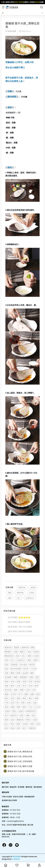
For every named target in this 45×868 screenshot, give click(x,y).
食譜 (24, 681)
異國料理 (20, 720)
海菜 (6, 669)
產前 (37, 677)
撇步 (12, 686)
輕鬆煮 (33, 587)
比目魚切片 (30, 598)
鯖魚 (29, 660)
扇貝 (34, 715)
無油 (12, 728)
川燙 (6, 703)
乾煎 (38, 694)
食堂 (32, 724)
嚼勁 (18, 698)
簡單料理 (20, 593)
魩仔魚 (32, 664)
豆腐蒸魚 (14, 664)
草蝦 (23, 703)
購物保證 (29, 787)
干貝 (30, 707)
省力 (24, 728)
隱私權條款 (38, 787)
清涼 (6, 707)
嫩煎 (24, 707)
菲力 (6, 715)
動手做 (37, 681)
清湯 (17, 656)
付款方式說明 (7, 797)
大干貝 (37, 707)
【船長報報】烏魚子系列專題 (19, 627)
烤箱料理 (32, 728)
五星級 (7, 711)
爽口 (23, 656)
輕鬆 (14, 711)
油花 (12, 698)
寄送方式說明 (18, 797)
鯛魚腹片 (8, 652)
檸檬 (10, 593)
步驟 (6, 686)
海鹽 (32, 694)
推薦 (22, 690)
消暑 (12, 707)
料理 (30, 681)
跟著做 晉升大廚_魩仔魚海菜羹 (19, 771)
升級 (28, 690)
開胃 (18, 707)
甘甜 (16, 652)
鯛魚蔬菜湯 (9, 656)
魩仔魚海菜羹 (16, 669)
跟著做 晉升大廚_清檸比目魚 (18, 756)
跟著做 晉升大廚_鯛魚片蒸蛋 (18, 766)
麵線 (16, 677)
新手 (24, 686)
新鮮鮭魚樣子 (31, 711)
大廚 (18, 686)
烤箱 (28, 715)
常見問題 (21, 787)
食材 (6, 728)
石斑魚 (25, 724)
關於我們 (5, 787)
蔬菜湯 (36, 652)
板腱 (6, 694)
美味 (24, 698)
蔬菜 (29, 652)
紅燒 (6, 673)
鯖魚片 (36, 660)
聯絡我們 (13, 787)
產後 (6, 681)
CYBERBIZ (16, 859)
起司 (35, 720)
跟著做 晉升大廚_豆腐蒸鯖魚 (18, 761)
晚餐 (36, 698)
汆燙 (12, 703)
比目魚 (32, 593)
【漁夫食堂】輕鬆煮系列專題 (19, 631)
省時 (18, 728)
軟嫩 (26, 694)
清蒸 (10, 598)
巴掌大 (29, 720)
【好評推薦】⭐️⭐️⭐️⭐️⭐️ (19, 617)
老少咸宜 (23, 664)
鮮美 (36, 686)
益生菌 (25, 673)
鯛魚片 (23, 652)
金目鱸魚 (8, 677)
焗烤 (6, 720)
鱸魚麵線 (23, 677)
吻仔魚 (26, 669)
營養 (31, 677)
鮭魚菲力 (14, 715)
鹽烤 (18, 724)
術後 (12, 681)
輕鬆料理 (22, 587)
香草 (22, 715)
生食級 (21, 711)
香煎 (6, 698)
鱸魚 (32, 673)
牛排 (34, 690)
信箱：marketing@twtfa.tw (13, 821)
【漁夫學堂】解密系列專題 (18, 622)
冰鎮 (35, 703)
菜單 (38, 724)
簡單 (16, 690)
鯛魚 (33, 647)
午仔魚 (34, 669)
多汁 (20, 694)
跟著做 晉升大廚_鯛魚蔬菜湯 (18, 751)
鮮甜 (18, 673)
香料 (12, 724)
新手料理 (8, 690)
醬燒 (12, 673)
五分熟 (13, 694)
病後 (18, 681)
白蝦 (29, 703)
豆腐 (6, 664)
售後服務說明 (29, 797)
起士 (6, 724)
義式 (30, 698)
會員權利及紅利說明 (9, 800)
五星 (12, 720)
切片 (18, 598)
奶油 (30, 686)
